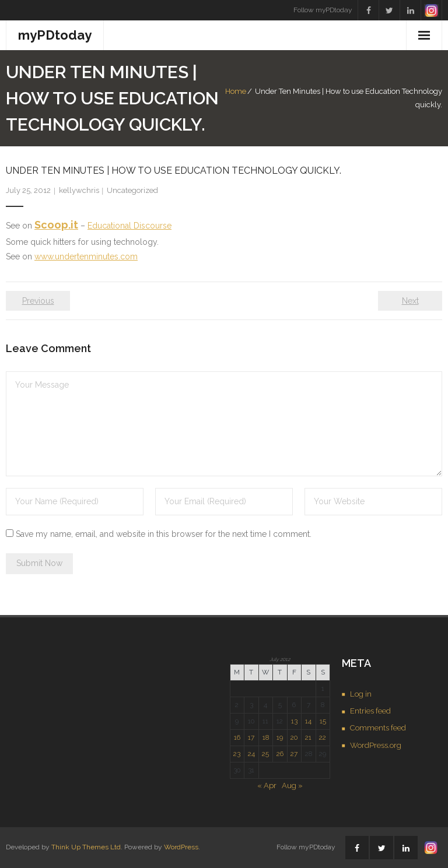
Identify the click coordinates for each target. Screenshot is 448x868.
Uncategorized (132, 190)
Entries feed (370, 711)
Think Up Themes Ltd (86, 847)
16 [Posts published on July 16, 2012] (237, 737)
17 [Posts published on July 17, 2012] (251, 737)
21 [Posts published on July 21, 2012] (308, 737)
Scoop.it (56, 225)
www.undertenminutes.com (86, 256)
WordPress (181, 847)
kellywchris (79, 190)
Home (236, 91)
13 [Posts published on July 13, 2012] (294, 721)
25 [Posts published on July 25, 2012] (265, 754)
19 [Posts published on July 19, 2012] (280, 737)
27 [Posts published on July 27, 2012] (294, 754)
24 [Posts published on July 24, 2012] (251, 754)
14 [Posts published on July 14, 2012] (308, 721)
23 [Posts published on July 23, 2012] (237, 754)
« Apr (267, 786)
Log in (361, 694)
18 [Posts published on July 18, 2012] (266, 737)
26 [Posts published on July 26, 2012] (280, 754)
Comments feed (378, 728)
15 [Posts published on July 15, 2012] (323, 721)
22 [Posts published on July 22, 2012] (323, 737)
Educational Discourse (129, 226)
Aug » (292, 786)
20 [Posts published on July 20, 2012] (294, 737)
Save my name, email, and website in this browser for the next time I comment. (164, 534)
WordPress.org (376, 745)
